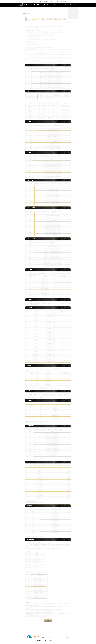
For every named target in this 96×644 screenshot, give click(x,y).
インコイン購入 (42, 1)
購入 (64, 5)
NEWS (32, 5)
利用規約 (51, 637)
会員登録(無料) (63, 1)
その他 (74, 5)
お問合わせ (45, 637)
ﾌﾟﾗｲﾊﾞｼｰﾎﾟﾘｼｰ (58, 637)
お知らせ (58, 1)
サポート (48, 1)
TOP (24, 14)
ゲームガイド (53, 5)
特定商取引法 (65, 637)
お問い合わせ (53, 1)
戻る (48, 620)
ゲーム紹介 (42, 5)
